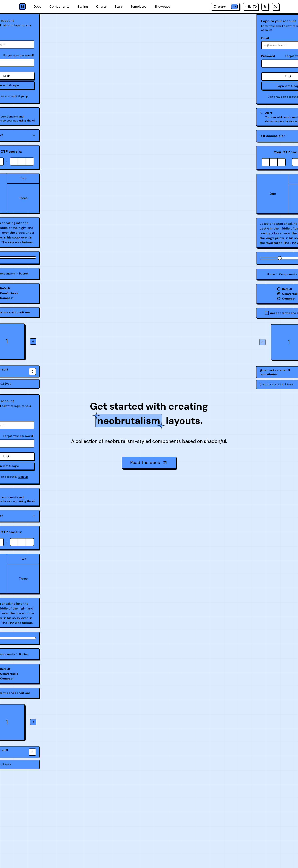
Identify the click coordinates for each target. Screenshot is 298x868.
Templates (138, 6)
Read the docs (149, 463)
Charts (101, 6)
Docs (37, 6)
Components (59, 6)
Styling (83, 6)
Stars (119, 6)
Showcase (162, 6)
